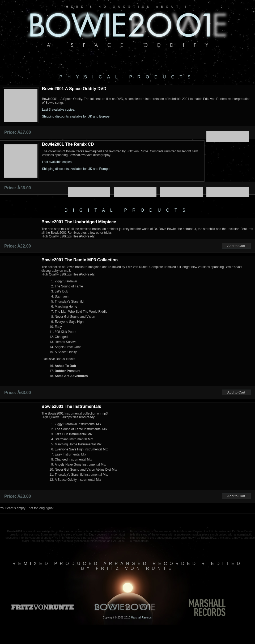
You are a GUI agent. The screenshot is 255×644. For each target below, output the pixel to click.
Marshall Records (141, 618)
